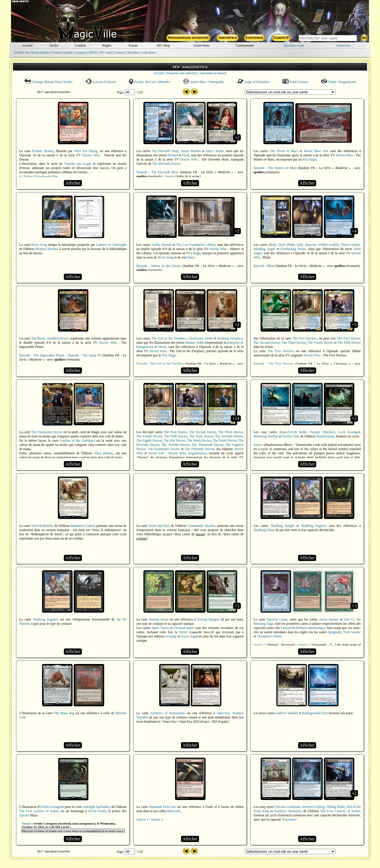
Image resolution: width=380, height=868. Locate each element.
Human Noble (195, 343)
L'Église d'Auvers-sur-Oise (40, 176)
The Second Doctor (267, 343)
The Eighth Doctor (149, 440)
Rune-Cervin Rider (293, 432)
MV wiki (105, 52)
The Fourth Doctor (320, 343)
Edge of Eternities (253, 82)
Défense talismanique (310, 628)
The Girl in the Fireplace (169, 338)
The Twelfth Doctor (175, 445)
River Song (39, 245)
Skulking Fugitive (314, 526)
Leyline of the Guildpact (77, 440)
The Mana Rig (64, 713)
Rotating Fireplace (230, 338)
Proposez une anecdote (182, 73)
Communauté (245, 45)
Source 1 (260, 645)
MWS (93, 52)
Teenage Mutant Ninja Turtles (48, 82)
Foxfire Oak (291, 436)
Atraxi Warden (191, 151)
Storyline (133, 52)
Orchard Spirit (184, 628)
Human (173, 155)
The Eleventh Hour (165, 151)
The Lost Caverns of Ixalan (39, 811)
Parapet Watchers (323, 432)
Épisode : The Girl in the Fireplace (160, 364)
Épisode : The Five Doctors (274, 364)
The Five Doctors (305, 338)
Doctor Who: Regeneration (188, 453)
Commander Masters (201, 526)
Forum (133, 45)
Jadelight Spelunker (96, 807)
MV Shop (164, 45)
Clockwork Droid (200, 338)
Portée (183, 632)
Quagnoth (334, 632)
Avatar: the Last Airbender (149, 82)
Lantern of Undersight (111, 245)
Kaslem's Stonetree (288, 811)
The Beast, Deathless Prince (50, 338)
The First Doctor (348, 338)
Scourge (171, 636)
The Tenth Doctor (225, 440)
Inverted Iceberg (313, 807)
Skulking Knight (282, 526)
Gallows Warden (287, 713)
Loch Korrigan (349, 432)
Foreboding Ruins (293, 249)
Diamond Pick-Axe (162, 807)
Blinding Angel (264, 249)
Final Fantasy (295, 82)
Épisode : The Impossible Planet (42, 355)
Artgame (81, 52)
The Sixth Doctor (201, 436)
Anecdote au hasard (213, 73)
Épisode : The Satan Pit (85, 355)
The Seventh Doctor (229, 436)
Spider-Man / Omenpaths (204, 82)
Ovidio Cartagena (52, 807)
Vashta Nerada (161, 245)
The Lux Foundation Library (196, 245)
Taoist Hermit (329, 619)
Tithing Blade (335, 807)
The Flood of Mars (284, 151)
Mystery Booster (47, 249)
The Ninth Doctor (199, 440)
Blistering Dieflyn (266, 436)
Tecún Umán (97, 811)
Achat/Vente (201, 45)
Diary (191, 257)
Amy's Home (215, 151)
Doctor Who (91, 155)
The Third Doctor (294, 343)
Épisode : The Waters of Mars (275, 168)
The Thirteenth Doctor (208, 445)
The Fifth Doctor (349, 343)
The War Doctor (174, 440)
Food (186, 155)
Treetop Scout (159, 619)
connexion (343, 45)
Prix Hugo (309, 159)
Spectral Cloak (277, 619)
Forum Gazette (62, 52)
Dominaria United (83, 526)
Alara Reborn (103, 453)
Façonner (290, 819)
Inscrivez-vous (294, 45)
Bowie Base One (316, 151)
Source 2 (304, 645)
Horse (162, 347)
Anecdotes (149, 52)
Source (170, 176)
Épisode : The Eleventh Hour (157, 172)
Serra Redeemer (42, 526)
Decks (54, 45)
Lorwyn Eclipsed (101, 82)
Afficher (73, 183)
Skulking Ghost (264, 530)
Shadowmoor (325, 436)
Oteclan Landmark (288, 807)
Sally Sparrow (306, 245)
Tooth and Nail (159, 526)
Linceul (286, 628)
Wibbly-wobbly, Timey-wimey (339, 245)
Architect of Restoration (168, 713)
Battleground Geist (315, 713)
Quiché (24, 815)
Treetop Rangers (208, 619)
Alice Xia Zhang (86, 151)
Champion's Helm (269, 636)
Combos (80, 45)
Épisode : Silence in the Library (159, 266)
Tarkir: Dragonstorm (338, 82)
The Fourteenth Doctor (47, 432)
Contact (119, 52)
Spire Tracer (160, 628)
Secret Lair (156, 453)
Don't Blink (286, 245)
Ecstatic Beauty (43, 151)
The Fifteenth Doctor (199, 449)
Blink (273, 245)
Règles (107, 45)
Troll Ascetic (352, 632)
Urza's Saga (189, 636)
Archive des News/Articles (32, 52)
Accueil (27, 45)
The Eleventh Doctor (166, 164)
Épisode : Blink (264, 266)
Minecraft (173, 811)
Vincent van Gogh (77, 164)
